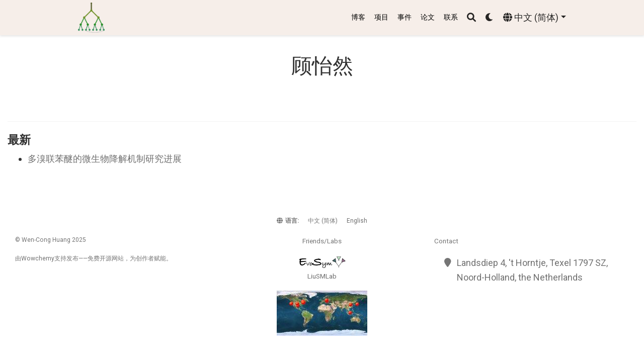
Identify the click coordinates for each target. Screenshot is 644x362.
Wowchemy (38, 258)
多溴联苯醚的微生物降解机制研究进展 (105, 159)
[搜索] (471, 18)
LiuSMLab (322, 276)
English (357, 221)
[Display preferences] (490, 18)
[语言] (535, 18)
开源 (106, 258)
